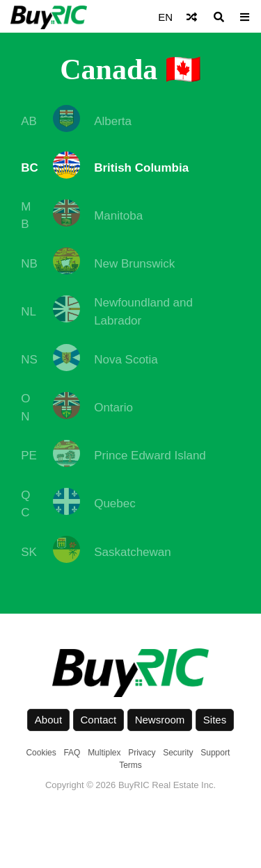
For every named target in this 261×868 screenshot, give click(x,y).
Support (215, 753)
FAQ (72, 753)
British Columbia (141, 168)
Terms (130, 765)
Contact (99, 720)
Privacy (142, 753)
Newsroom (160, 720)
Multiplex (104, 753)
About (48, 720)
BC (30, 168)
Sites (215, 720)
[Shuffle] (192, 17)
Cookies (41, 753)
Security (178, 753)
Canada (109, 69)
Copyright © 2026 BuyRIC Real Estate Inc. (130, 785)
